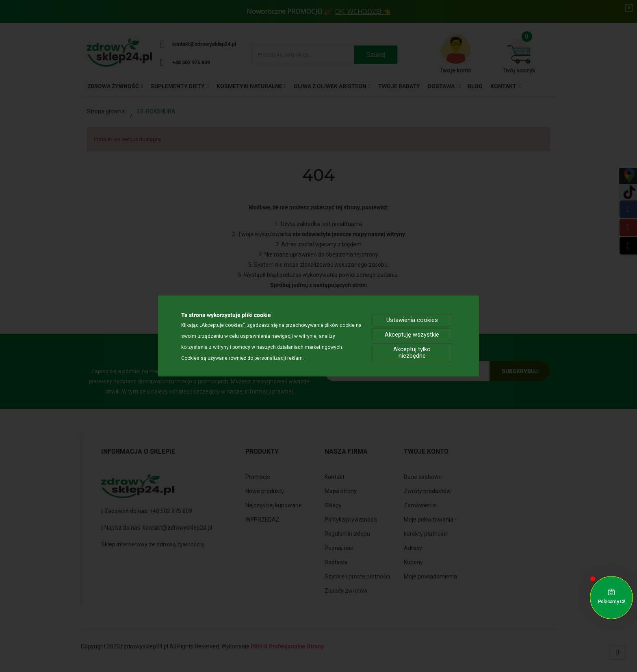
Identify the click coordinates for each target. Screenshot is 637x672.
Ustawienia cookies (412, 318)
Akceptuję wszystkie (412, 334)
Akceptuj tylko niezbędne (412, 353)
